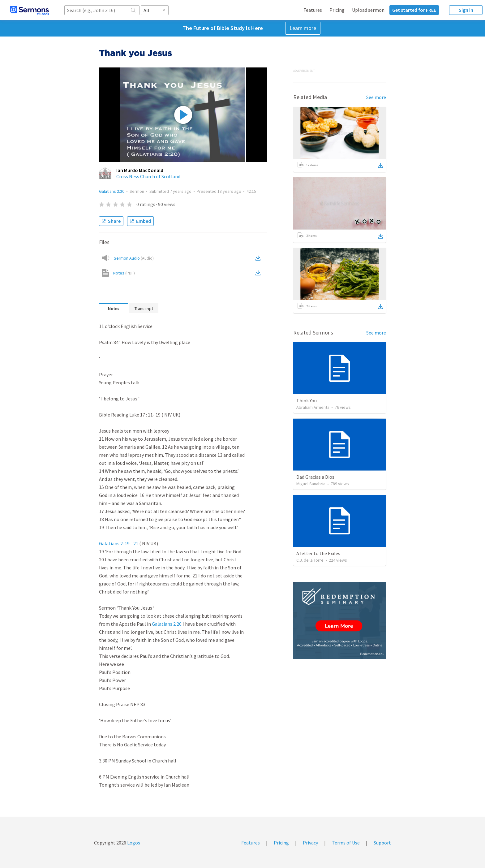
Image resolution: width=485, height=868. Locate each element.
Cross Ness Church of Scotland (148, 176)
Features (313, 10)
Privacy (310, 843)
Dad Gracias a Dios (315, 477)
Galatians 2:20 (112, 191)
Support (382, 843)
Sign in (466, 10)
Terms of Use (346, 843)
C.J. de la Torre (310, 560)
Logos (133, 843)
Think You (307, 400)
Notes (124, 273)
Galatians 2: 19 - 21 (119, 543)
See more (376, 97)
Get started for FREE (414, 10)
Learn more (303, 28)
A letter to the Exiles (318, 553)
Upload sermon (368, 10)
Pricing (337, 10)
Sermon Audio (134, 258)
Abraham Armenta (313, 407)
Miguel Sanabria (311, 484)
